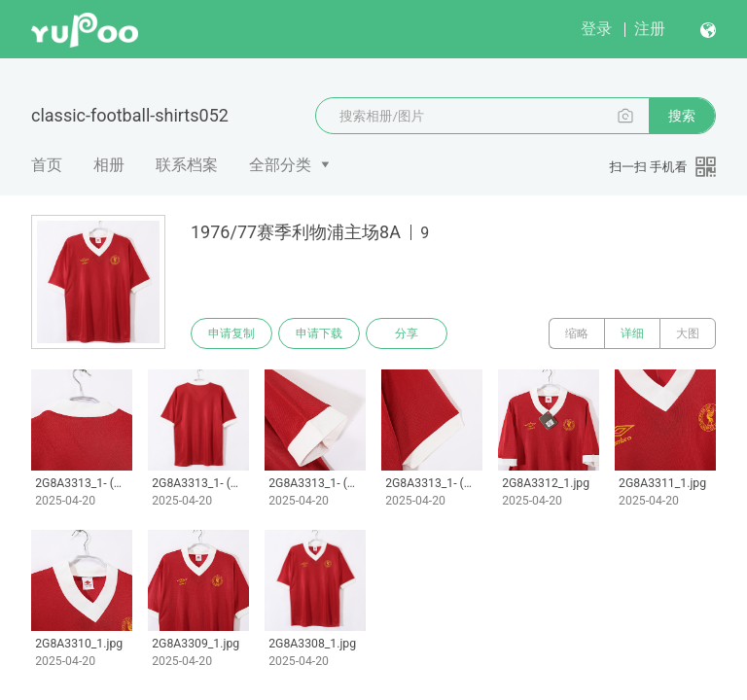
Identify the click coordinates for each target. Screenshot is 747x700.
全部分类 (280, 165)
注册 (650, 29)
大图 (688, 333)
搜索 (682, 116)
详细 (632, 333)
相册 (109, 165)
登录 (596, 29)
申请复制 (231, 333)
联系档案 (187, 165)
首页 (47, 165)
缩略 (577, 333)
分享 (407, 333)
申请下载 (319, 333)
